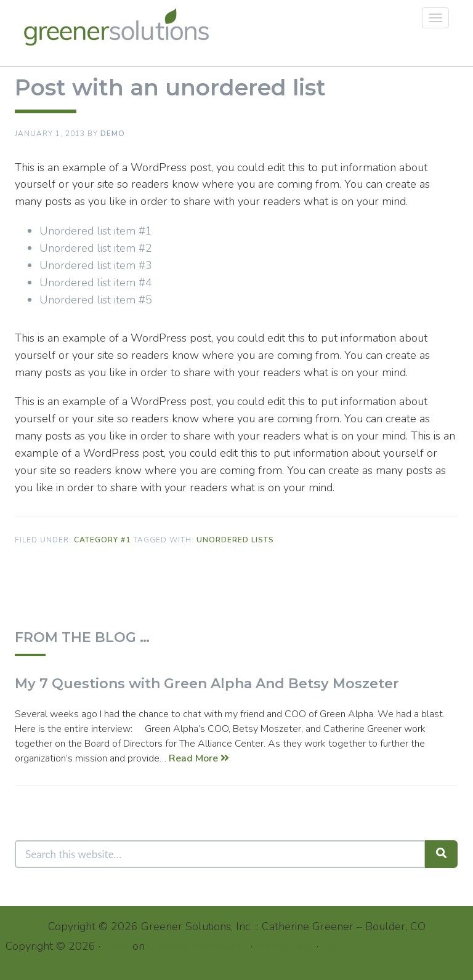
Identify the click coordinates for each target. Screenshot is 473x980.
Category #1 (102, 540)
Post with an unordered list (170, 87)
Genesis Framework (198, 946)
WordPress (285, 946)
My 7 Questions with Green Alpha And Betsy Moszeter (207, 684)
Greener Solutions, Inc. (121, 27)
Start (116, 946)
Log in (337, 946)
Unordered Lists (235, 540)
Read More (199, 758)
